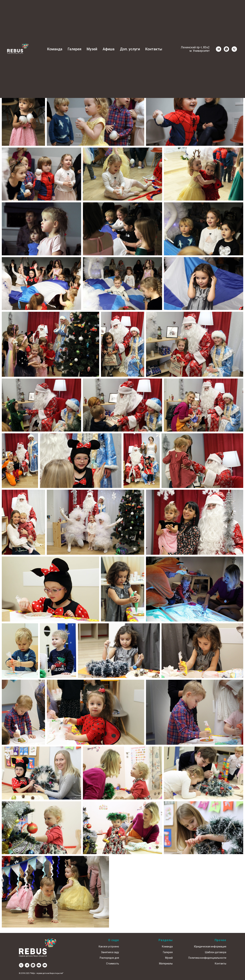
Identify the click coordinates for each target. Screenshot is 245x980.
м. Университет (200, 51)
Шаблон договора (216, 952)
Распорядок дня (109, 958)
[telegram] (219, 49)
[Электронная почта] (39, 965)
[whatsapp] (226, 49)
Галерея (75, 49)
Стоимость (113, 964)
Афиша (109, 49)
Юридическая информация (210, 947)
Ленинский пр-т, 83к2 (195, 47)
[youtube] (45, 965)
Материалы (166, 964)
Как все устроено (109, 947)
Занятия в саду (110, 952)
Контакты (154, 49)
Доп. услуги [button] (130, 49)
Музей (92, 49)
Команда (55, 49)
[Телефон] (234, 49)
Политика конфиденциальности (207, 958)
